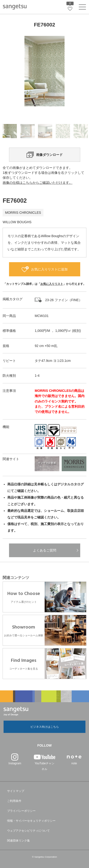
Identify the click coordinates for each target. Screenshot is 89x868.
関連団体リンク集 (19, 841)
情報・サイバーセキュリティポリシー (31, 821)
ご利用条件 (14, 801)
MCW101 (42, 316)
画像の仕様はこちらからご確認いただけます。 (37, 183)
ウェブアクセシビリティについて (28, 831)
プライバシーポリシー (21, 811)
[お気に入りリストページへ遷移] (70, 9)
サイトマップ (16, 791)
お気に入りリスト (52, 284)
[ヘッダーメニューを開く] (82, 8)
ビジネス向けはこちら (45, 727)
